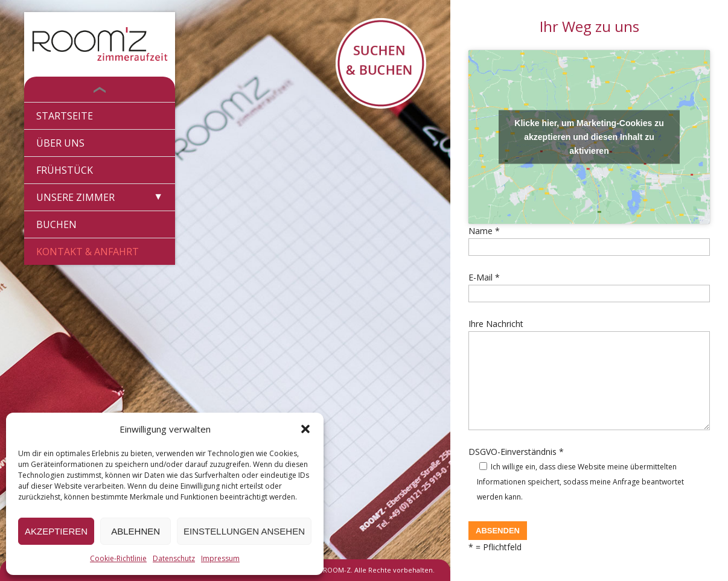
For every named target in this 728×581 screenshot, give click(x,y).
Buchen (56, 224)
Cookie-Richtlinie (118, 558)
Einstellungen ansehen (244, 531)
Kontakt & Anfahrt (88, 252)
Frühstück (65, 170)
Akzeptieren (56, 531)
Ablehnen (136, 531)
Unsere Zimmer (75, 197)
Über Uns (60, 143)
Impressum (220, 558)
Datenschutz (174, 558)
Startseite (65, 116)
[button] (305, 429)
